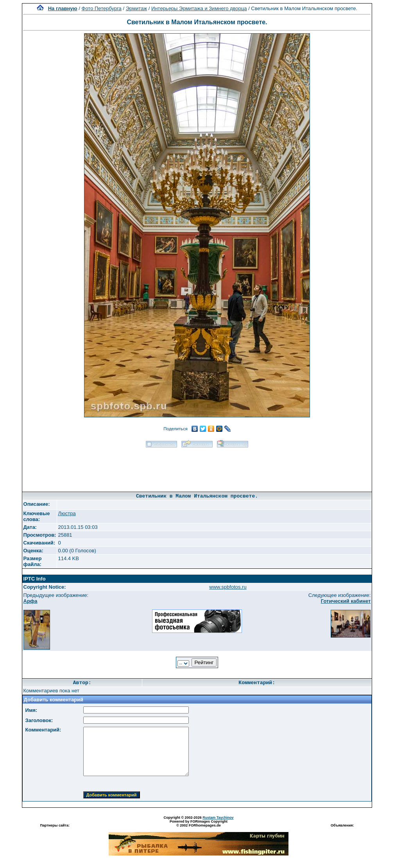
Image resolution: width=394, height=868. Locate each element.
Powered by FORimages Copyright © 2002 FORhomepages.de (199, 823)
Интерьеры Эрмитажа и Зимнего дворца (199, 8)
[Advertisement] (197, 467)
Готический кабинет (346, 601)
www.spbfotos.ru (228, 587)
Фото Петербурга (102, 8)
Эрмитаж (137, 8)
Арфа (30, 601)
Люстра (67, 513)
